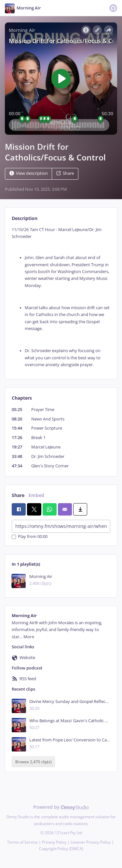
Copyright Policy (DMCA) (61, 849)
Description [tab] (25, 218)
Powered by (61, 807)
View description (29, 173)
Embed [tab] (36, 495)
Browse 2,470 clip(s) (34, 762)
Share (65, 173)
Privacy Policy (54, 842)
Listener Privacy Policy (91, 842)
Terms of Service (22, 842)
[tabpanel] (61, 297)
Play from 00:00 (30, 537)
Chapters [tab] (22, 398)
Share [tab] (18, 495)
